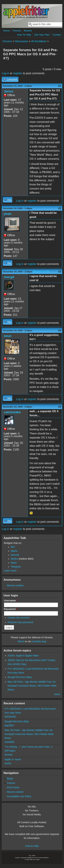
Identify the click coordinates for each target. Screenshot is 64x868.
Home (6, 31)
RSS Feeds (13, 787)
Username (11, 601)
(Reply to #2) (41, 272)
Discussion (21, 41)
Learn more (10, 571)
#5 (60, 407)
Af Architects (39, 41)
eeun (8, 336)
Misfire (14, 559)
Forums (17, 31)
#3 (60, 272)
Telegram (16, 567)
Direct (21, 641)
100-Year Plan (42, 35)
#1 (60, 86)
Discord (15, 555)
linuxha (9, 755)
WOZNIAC (10, 717)
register (18, 73)
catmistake (12, 412)
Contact (57, 35)
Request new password (20, 622)
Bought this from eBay (20, 677)
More (57, 694)
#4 (60, 331)
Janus (8, 91)
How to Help (32, 846)
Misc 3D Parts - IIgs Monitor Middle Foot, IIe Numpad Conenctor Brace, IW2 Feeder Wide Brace (32, 686)
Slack (14, 563)
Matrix (14, 551)
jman (8, 214)
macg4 (9, 277)
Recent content (15, 585)
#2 (60, 208)
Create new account (19, 618)
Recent (28, 31)
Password (11, 609)
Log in (5, 73)
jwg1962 (9, 725)
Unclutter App (39, 641)
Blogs (10, 779)
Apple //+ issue (13, 759)
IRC (13, 547)
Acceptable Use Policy (19, 796)
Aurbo (8, 763)
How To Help (24, 35)
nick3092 (10, 742)
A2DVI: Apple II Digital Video (23, 656)
